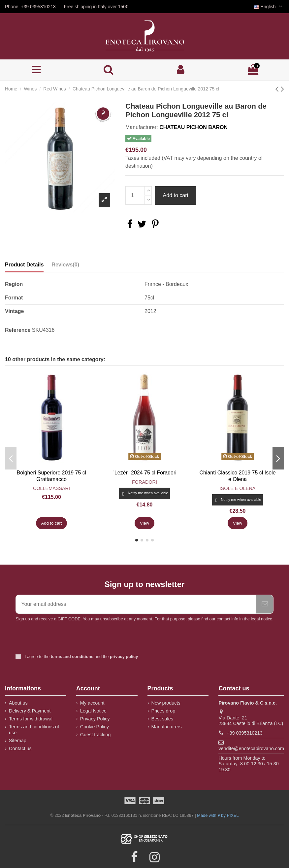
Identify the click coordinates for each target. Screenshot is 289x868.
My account (92, 703)
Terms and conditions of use (34, 730)
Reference (18, 330)
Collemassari (51, 488)
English (269, 7)
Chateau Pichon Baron (193, 127)
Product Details (24, 265)
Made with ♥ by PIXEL (218, 815)
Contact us (20, 748)
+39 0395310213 (244, 733)
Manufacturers (167, 727)
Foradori (144, 482)
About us (18, 703)
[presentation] (71, 639)
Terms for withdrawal (31, 719)
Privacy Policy (95, 719)
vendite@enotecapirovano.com (251, 748)
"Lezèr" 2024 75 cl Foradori (144, 473)
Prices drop (163, 711)
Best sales (162, 719)
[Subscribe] (265, 604)
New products (166, 703)
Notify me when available (144, 494)
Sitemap (18, 741)
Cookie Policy (95, 727)
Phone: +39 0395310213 (31, 7)
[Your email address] (136, 604)
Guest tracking (96, 735)
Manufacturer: (142, 127)
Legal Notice (93, 711)
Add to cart (176, 195)
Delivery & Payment (30, 711)
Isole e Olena (238, 488)
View (144, 523)
